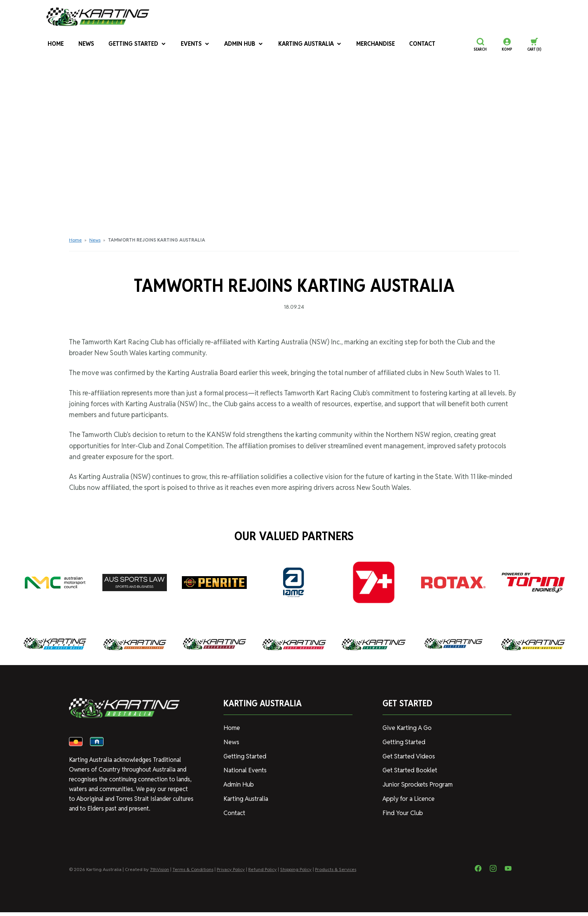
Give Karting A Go (406, 728)
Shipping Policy (296, 873)
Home (54, 44)
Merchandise (366, 44)
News (85, 44)
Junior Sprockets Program (417, 783)
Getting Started (135, 44)
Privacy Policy (231, 873)
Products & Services (336, 873)
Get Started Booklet (410, 769)
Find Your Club (401, 810)
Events (191, 44)
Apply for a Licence (408, 797)
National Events (244, 769)
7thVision (160, 873)
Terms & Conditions (193, 873)
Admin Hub (239, 44)
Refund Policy (262, 873)
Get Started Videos (408, 755)
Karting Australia (303, 44)
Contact (411, 44)
